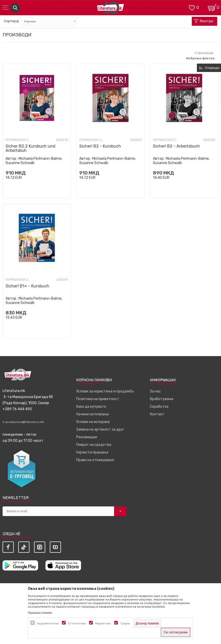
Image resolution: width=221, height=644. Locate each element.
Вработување (162, 399)
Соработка (159, 407)
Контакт (157, 414)
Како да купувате (91, 407)
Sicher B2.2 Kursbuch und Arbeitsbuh (30, 148)
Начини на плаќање (93, 414)
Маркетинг (103, 623)
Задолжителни (48, 623)
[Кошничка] (212, 7)
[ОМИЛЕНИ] (192, 7)
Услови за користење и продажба (105, 391)
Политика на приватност (98, 399)
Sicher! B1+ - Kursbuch (27, 286)
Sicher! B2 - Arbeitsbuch (176, 146)
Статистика (77, 623)
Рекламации (87, 437)
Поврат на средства (94, 445)
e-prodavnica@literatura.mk (23, 422)
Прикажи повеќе (40, 613)
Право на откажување (95, 460)
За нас (155, 391)
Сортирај (11, 21)
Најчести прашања (92, 452)
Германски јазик (18, 140)
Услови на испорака (93, 422)
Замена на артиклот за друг (100, 429)
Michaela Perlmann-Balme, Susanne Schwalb (34, 161)
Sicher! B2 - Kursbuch (100, 146)
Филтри (204, 21)
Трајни (125, 623)
